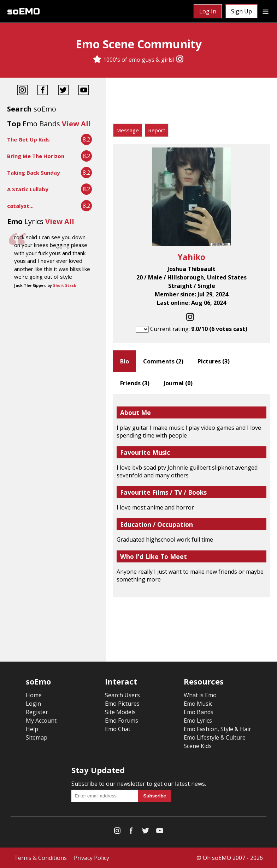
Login (33, 704)
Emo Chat (118, 729)
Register (37, 712)
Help (32, 729)
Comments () (163, 361)
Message (128, 130)
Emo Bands (199, 712)
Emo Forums (122, 721)
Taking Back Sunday (34, 173)
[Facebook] (43, 91)
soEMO (23, 11)
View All (76, 124)
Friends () (135, 383)
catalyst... (20, 206)
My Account (41, 721)
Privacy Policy (92, 858)
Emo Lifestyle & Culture (215, 737)
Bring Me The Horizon (36, 156)
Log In (208, 11)
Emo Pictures (122, 704)
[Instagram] (180, 60)
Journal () (178, 383)
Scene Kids (198, 746)
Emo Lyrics (198, 721)
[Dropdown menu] (266, 11)
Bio (125, 361)
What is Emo (200, 695)
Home (34, 695)
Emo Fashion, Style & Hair (217, 729)
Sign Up (241, 11)
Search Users (122, 695)
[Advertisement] (191, 102)
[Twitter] (63, 91)
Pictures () (214, 361)
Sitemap (37, 737)
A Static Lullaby (28, 189)
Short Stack (65, 285)
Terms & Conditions (40, 858)
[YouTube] (84, 91)
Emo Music (198, 704)
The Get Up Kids (28, 139)
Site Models (120, 712)
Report (157, 130)
